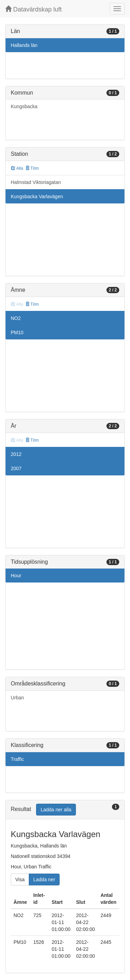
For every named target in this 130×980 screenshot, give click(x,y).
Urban (17, 698)
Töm (32, 168)
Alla (17, 168)
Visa (20, 879)
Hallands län (24, 45)
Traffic (17, 759)
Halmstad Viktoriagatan (36, 182)
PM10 (17, 332)
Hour (16, 576)
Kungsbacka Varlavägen (37, 196)
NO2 (16, 318)
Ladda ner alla (56, 810)
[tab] (65, 810)
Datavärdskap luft (33, 9)
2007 (16, 468)
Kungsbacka (24, 106)
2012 (16, 454)
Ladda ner (44, 879)
